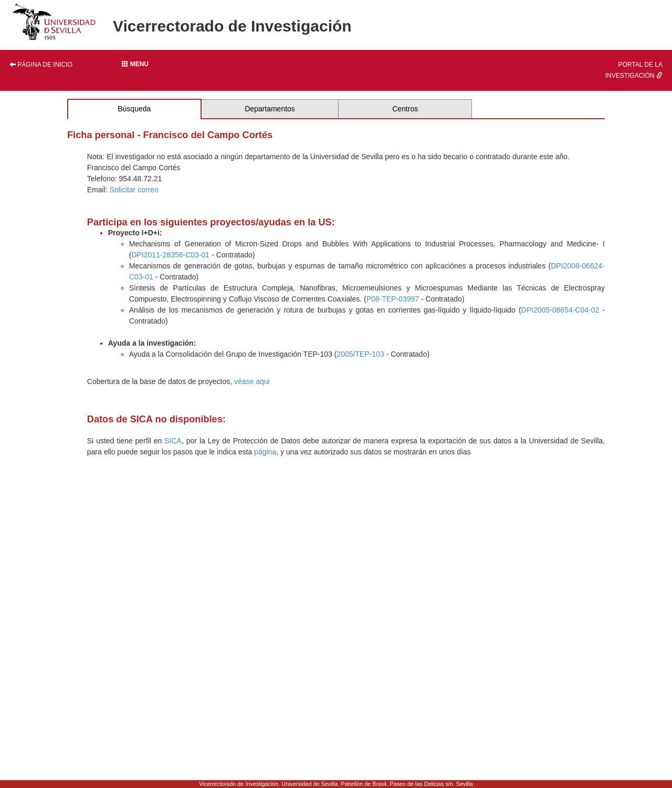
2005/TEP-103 (360, 354)
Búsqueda (134, 109)
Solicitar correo (134, 190)
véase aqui (252, 381)
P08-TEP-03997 (393, 299)
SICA (173, 441)
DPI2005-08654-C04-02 (560, 310)
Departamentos (270, 109)
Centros (405, 109)
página (265, 452)
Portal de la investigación (634, 70)
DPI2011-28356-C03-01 (170, 255)
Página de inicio (41, 65)
